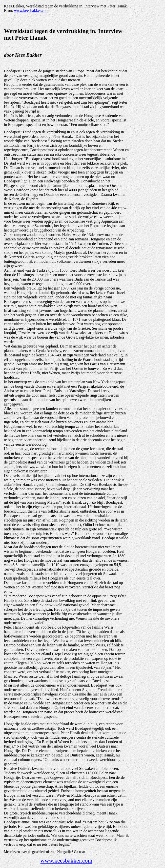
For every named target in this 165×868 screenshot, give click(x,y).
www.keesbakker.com (31, 11)
